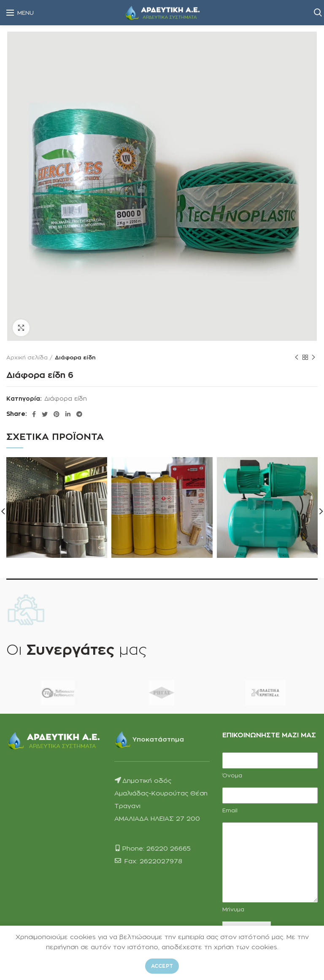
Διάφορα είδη (75, 357)
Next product (313, 357)
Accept (162, 966)
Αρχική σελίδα (27, 357)
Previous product (297, 357)
